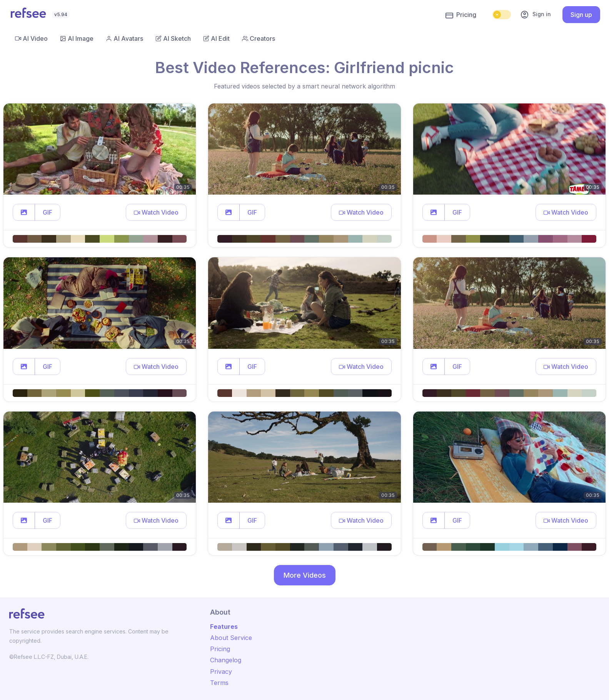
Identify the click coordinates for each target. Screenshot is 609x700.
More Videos (305, 575)
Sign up (581, 15)
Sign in (536, 15)
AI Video (31, 38)
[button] (24, 212)
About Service (231, 638)
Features (224, 627)
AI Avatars (124, 38)
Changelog (226, 660)
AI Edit (216, 38)
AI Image (77, 38)
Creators (259, 38)
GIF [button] (48, 212)
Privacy (221, 672)
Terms (219, 683)
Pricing (461, 15)
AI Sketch (173, 38)
